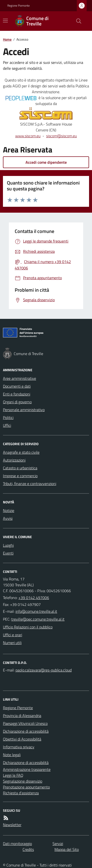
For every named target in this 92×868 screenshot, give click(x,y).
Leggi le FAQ (13, 775)
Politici (8, 417)
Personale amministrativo (24, 410)
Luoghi (8, 545)
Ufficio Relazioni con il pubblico (28, 627)
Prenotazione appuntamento (26, 787)
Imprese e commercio (20, 476)
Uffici (7, 425)
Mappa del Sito (67, 849)
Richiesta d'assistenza (21, 793)
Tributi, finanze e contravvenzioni (30, 484)
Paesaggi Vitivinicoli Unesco (25, 723)
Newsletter (12, 825)
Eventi (8, 553)
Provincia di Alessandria (22, 716)
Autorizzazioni (14, 460)
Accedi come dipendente (46, 162)
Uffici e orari (13, 635)
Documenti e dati (17, 386)
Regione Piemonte (19, 6)
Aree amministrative (20, 378)
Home (7, 39)
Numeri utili (12, 643)
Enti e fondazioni (17, 394)
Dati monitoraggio (17, 844)
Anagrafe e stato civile (21, 452)
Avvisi (8, 518)
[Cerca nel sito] (77, 21)
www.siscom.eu (28, 136)
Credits (28, 849)
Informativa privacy (19, 747)
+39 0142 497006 (34, 598)
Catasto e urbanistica (20, 468)
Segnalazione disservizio (23, 781)
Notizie (9, 510)
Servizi (58, 844)
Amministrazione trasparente (27, 769)
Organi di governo (17, 402)
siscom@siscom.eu (61, 136)
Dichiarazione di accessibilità (26, 731)
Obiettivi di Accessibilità (22, 739)
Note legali (12, 755)
